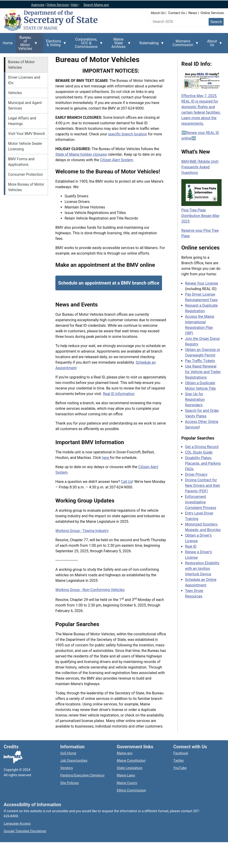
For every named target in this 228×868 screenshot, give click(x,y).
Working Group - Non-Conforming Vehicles (90, 590)
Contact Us (177, 13)
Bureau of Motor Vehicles (27, 44)
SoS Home (68, 753)
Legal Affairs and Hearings (22, 121)
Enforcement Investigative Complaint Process (201, 502)
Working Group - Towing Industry (82, 531)
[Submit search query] (216, 22)
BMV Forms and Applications (21, 162)
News (193, 13)
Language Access (17, 823)
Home (8, 43)
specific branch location (127, 134)
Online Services (212, 13)
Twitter (179, 761)
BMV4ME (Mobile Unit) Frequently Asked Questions (200, 167)
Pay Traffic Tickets (200, 361)
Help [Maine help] (74, 5)
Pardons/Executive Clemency (82, 775)
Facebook (181, 753)
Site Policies (69, 783)
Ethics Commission (131, 790)
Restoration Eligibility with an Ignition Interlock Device (202, 569)
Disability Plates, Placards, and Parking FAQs (203, 463)
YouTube (180, 768)
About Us (158, 13)
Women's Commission (184, 45)
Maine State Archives (120, 44)
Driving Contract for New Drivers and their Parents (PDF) (203, 486)
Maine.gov (125, 753)
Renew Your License (202, 283)
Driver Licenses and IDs (24, 80)
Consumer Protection (25, 174)
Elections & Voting (55, 45)
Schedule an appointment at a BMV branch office (109, 283)
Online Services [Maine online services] (58, 5)
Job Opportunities (74, 761)
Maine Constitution (131, 761)
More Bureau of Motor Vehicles (26, 187)
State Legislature (130, 768)
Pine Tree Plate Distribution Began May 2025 (200, 216)
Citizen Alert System (116, 160)
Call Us (127, 482)
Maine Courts (127, 783)
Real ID (191, 546)
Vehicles (15, 93)
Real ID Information (119, 394)
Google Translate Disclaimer (25, 831)
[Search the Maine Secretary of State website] (176, 22)
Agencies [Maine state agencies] (38, 5)
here (106, 458)
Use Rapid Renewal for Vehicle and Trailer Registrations (203, 372)
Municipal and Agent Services (25, 106)
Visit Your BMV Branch (27, 134)
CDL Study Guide (199, 452)
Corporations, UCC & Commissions (88, 44)
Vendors (67, 768)
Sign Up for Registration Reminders (195, 400)
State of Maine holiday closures (81, 154)
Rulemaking (150, 46)
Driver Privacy (196, 474)
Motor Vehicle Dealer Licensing (25, 146)
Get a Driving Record (202, 447)
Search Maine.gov (96, 5)
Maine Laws (126, 775)
